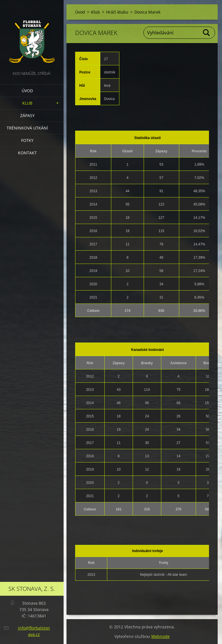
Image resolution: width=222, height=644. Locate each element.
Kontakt (27, 153)
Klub (27, 103)
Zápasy (27, 115)
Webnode (160, 636)
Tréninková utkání (27, 128)
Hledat (207, 33)
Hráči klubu (117, 12)
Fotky (27, 140)
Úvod (27, 91)
